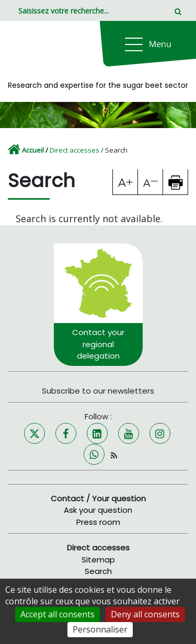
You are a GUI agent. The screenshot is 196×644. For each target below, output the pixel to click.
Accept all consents (57, 614)
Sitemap (98, 560)
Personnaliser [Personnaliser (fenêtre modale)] (100, 629)
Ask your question (98, 510)
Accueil (33, 150)
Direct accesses (74, 150)
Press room (98, 522)
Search (98, 571)
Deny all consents (145, 614)
